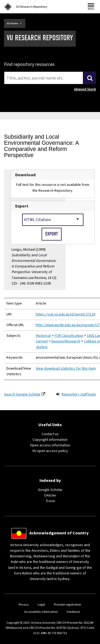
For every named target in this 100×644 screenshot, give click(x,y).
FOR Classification (69, 336)
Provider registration (68, 605)
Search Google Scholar (22, 394)
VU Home (12, 23)
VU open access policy (50, 451)
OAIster (50, 495)
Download (25, 175)
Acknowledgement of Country (59, 533)
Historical (43, 336)
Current (42, 341)
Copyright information (50, 440)
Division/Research (66, 341)
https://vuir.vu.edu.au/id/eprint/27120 (65, 314)
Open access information (50, 445)
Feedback (73, 612)
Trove (50, 501)
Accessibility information (41, 612)
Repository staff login (79, 394)
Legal (41, 605)
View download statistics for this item (66, 369)
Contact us (50, 434)
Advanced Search (85, 89)
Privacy (24, 605)
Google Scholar (50, 490)
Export (22, 206)
